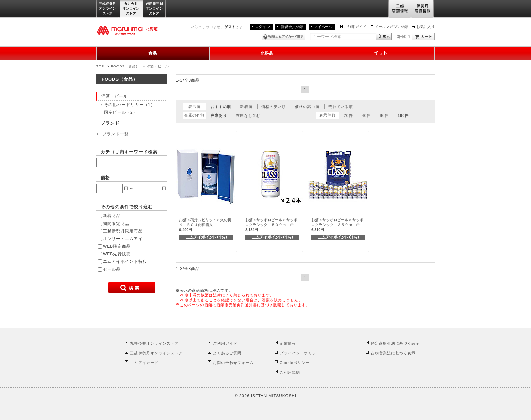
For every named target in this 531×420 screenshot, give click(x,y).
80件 (384, 115)
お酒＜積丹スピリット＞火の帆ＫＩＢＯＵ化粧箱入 (205, 225)
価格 (105, 178)
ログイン (262, 27)
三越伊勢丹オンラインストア (108, 9)
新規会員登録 (292, 27)
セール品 (112, 269)
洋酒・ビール (158, 66)
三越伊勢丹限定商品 (123, 231)
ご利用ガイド (355, 27)
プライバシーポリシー (300, 353)
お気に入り (426, 27)
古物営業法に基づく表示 (393, 353)
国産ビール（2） (121, 112)
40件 (366, 115)
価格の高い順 (307, 107)
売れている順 (341, 107)
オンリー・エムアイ (123, 239)
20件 (348, 115)
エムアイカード (144, 363)
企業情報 (288, 343)
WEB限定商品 (117, 246)
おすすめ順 (221, 107)
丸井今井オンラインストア (131, 9)
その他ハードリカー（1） (130, 105)
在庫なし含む (248, 115)
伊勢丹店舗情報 (423, 9)
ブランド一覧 (115, 134)
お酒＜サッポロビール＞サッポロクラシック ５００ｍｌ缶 (271, 225)
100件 (403, 115)
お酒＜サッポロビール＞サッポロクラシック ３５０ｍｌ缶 (337, 225)
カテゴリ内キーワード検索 (129, 152)
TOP (100, 66)
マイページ (323, 27)
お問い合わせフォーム (233, 363)
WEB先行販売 (117, 254)
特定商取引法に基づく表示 (395, 343)
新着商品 (112, 216)
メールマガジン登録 (391, 27)
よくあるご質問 (227, 353)
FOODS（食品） (125, 66)
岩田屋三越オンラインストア (155, 9)
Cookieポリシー (295, 363)
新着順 (246, 107)
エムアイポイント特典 (125, 261)
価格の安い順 (274, 107)
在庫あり (219, 115)
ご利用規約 (290, 372)
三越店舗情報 (399, 9)
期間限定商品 (116, 224)
